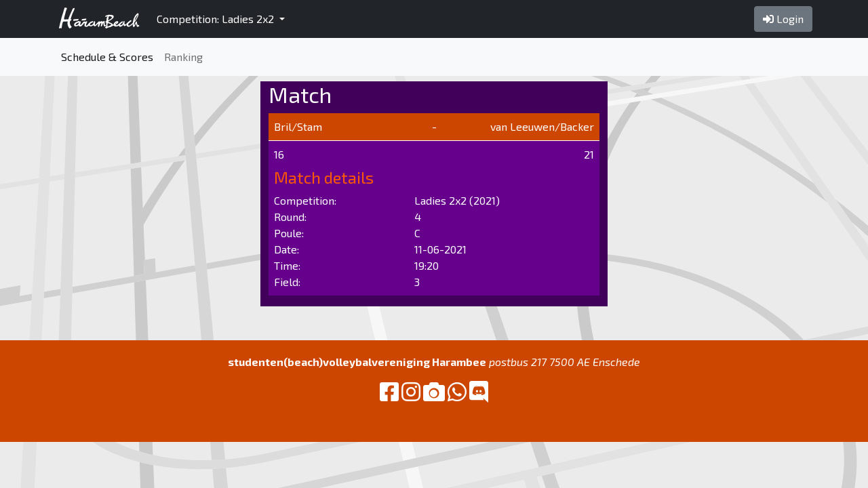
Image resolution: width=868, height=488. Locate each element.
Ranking (183, 57)
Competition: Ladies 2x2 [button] (217, 19)
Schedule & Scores (107, 57)
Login (783, 19)
